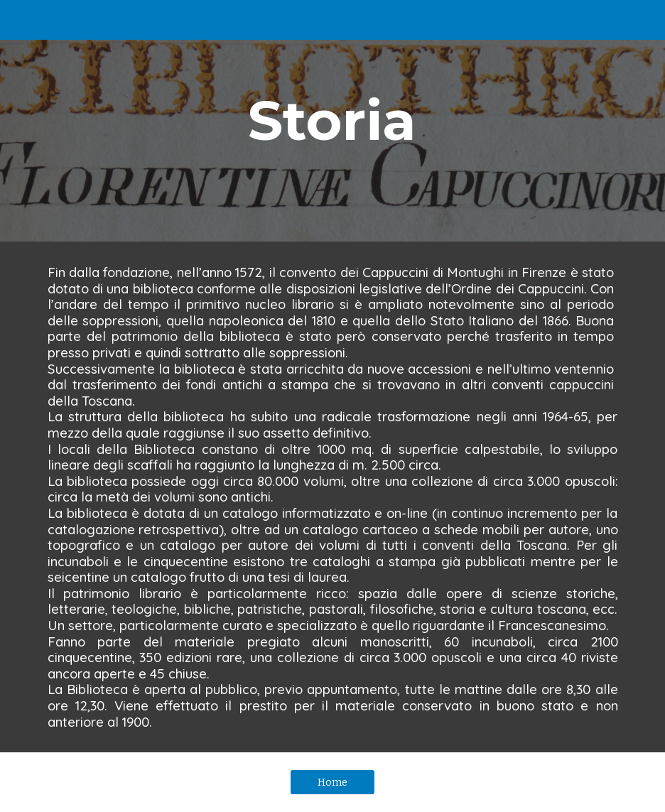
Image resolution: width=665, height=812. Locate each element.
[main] (332, 121)
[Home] (332, 783)
